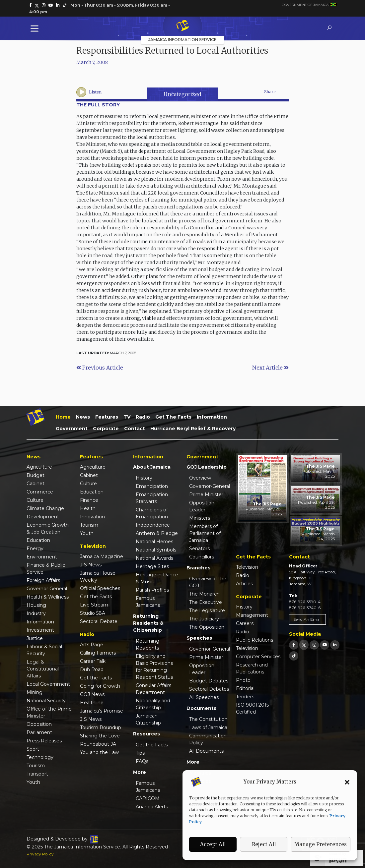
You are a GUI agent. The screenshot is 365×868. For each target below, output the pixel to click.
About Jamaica (152, 467)
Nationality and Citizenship (153, 704)
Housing (36, 605)
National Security (46, 701)
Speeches (199, 638)
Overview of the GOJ (208, 582)
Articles (244, 584)
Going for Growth (100, 686)
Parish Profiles (152, 590)
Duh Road (92, 669)
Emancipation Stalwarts (152, 498)
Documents (201, 708)
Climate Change (45, 508)
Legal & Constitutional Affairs (43, 669)
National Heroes (154, 542)
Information (212, 417)
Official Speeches (100, 588)
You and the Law (99, 752)
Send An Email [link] (307, 619)
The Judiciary (204, 619)
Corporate (106, 429)
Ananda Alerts (152, 807)
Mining (35, 692)
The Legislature (207, 610)
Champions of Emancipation (152, 513)
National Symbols (156, 550)
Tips (140, 753)
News (83, 417)
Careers (245, 623)
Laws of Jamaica (208, 727)
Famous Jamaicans (148, 602)
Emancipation (152, 486)
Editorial (245, 688)
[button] (347, 782)
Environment (42, 557)
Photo (243, 680)
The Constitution (208, 719)
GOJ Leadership (207, 467)
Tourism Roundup (101, 727)
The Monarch (204, 594)
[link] (31, 5)
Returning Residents (147, 644)
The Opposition (207, 627)
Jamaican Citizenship (148, 719)
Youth (33, 782)
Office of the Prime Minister (49, 712)
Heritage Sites (152, 566)
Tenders (245, 697)
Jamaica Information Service (183, 40)
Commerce (40, 492)
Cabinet (36, 484)
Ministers (200, 518)
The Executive (206, 602)
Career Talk (93, 661)
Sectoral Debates (209, 689)
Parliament (39, 732)
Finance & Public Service (46, 569)
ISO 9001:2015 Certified (252, 708)
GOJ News (92, 694)
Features (107, 417)
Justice (35, 638)
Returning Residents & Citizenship (148, 623)
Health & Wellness (48, 597)
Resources (146, 734)
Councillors (202, 557)
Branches (198, 568)
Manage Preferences (321, 844)
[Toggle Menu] (36, 28)
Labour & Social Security (44, 650)
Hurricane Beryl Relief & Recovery (193, 429)
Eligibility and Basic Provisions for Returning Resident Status (154, 667)
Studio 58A (93, 613)
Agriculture (39, 467)
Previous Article (100, 368)
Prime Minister (206, 494)
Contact (135, 429)
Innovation (92, 517)
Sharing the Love (100, 736)
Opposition (39, 724)
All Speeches (204, 697)
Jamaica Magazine (102, 556)
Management (252, 615)
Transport (37, 774)
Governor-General (210, 486)
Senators (199, 549)
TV (127, 417)
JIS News (91, 565)
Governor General (47, 589)
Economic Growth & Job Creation (48, 528)
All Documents (206, 751)
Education (38, 540)
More (140, 772)
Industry (36, 613)
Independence (153, 525)
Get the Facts (173, 417)
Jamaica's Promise (102, 711)
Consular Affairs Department (153, 689)
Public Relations (255, 640)
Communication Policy (208, 739)
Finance (89, 500)
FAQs (142, 761)
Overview (200, 478)
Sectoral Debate (99, 621)
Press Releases (44, 741)
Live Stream (94, 605)
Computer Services (258, 657)
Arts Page (92, 645)
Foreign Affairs (43, 580)
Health (88, 508)
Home (63, 417)
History (144, 478)
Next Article (270, 368)
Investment (40, 630)
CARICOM (148, 798)
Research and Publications (252, 668)
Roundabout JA (98, 744)
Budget (36, 475)
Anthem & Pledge (157, 533)
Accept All (213, 844)
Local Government (48, 684)
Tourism (36, 766)
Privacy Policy (40, 854)
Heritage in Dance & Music (157, 578)
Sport (33, 749)
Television (247, 567)
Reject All (264, 844)
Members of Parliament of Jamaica (205, 533)
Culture (35, 500)
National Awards (154, 558)
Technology (40, 757)
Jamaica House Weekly (98, 577)
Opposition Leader (202, 506)
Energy (35, 549)
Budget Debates (209, 681)
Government (72, 429)
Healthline (92, 703)
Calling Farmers (98, 653)
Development (43, 517)
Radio (143, 417)
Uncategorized (183, 94)
